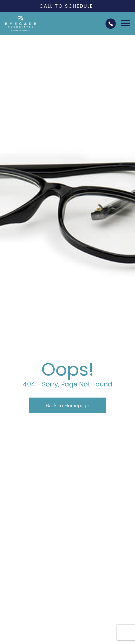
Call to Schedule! (67, 6)
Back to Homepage (67, 405)
